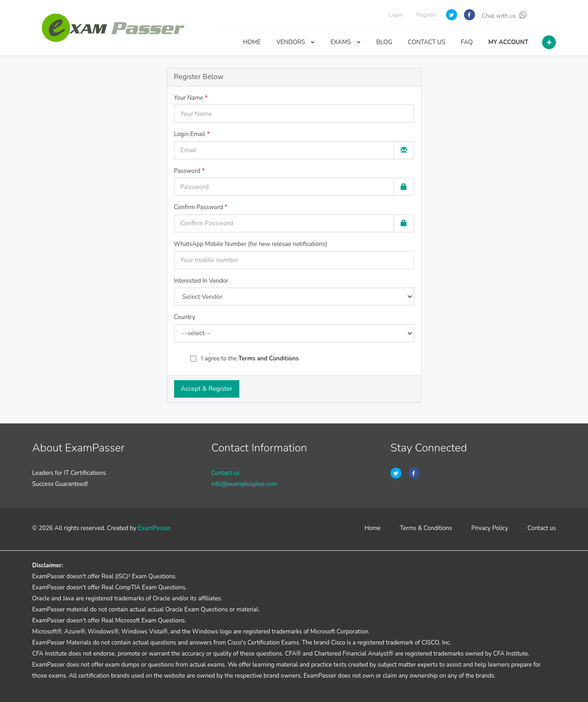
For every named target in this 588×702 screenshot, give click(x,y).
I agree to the (250, 359)
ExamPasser (154, 528)
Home (372, 528)
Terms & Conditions (426, 528)
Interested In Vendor (201, 281)
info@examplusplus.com (244, 484)
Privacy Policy (490, 528)
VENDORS (296, 42)
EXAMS (345, 42)
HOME (252, 42)
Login (396, 15)
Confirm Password (199, 207)
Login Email (190, 134)
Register (427, 15)
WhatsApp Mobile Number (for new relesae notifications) (251, 244)
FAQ (467, 42)
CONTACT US (427, 42)
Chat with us (505, 15)
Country (185, 317)
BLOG (384, 42)
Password (187, 171)
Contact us (226, 473)
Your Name (189, 98)
